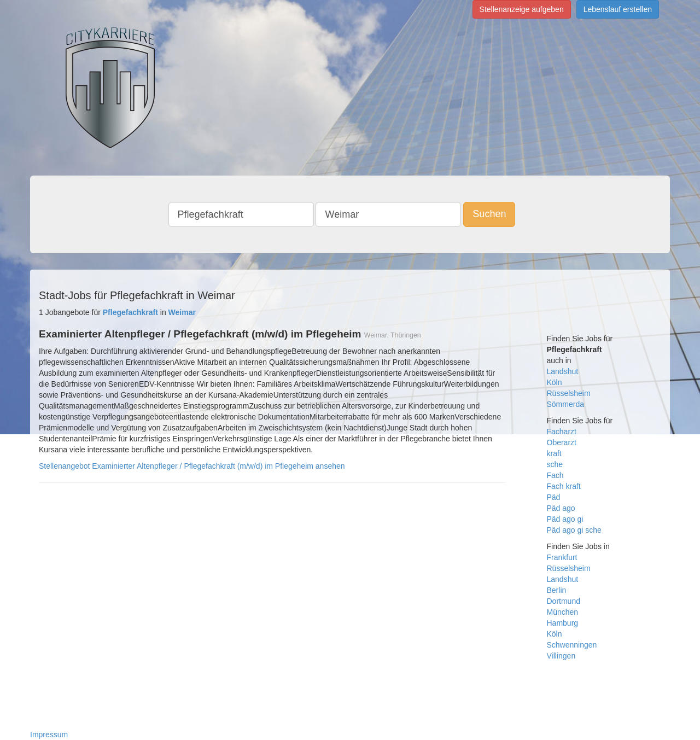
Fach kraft (564, 486)
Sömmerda (565, 404)
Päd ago (561, 508)
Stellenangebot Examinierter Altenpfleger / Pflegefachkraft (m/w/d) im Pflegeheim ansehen (192, 466)
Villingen (561, 656)
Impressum (49, 735)
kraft (554, 453)
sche (555, 464)
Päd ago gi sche (574, 530)
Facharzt (562, 432)
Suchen (489, 214)
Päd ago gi (565, 519)
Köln (555, 382)
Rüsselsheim (569, 393)
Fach (555, 475)
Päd (554, 497)
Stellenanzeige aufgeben (522, 9)
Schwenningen (572, 645)
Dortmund (564, 601)
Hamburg (563, 623)
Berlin (557, 590)
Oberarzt (562, 442)
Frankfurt (562, 557)
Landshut (563, 371)
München (563, 612)
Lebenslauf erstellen (618, 9)
